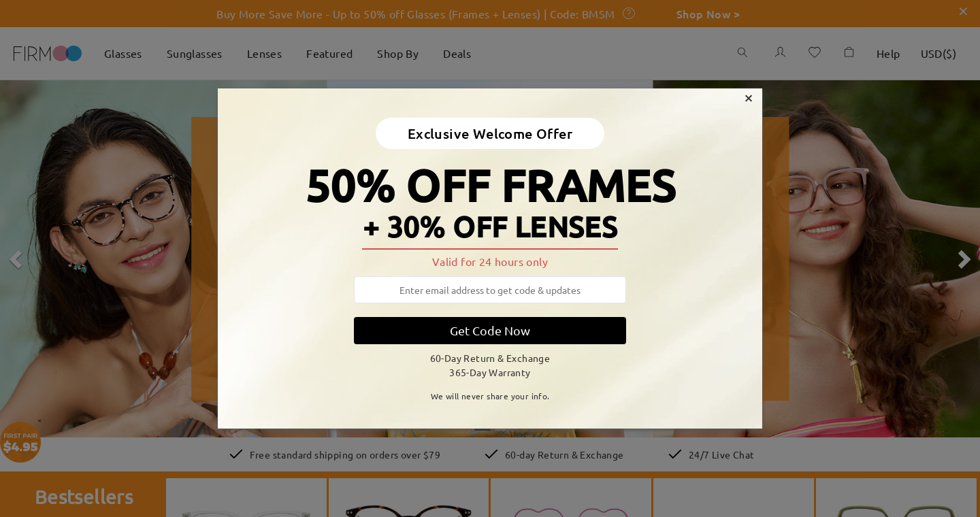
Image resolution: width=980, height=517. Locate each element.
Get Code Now (490, 330)
